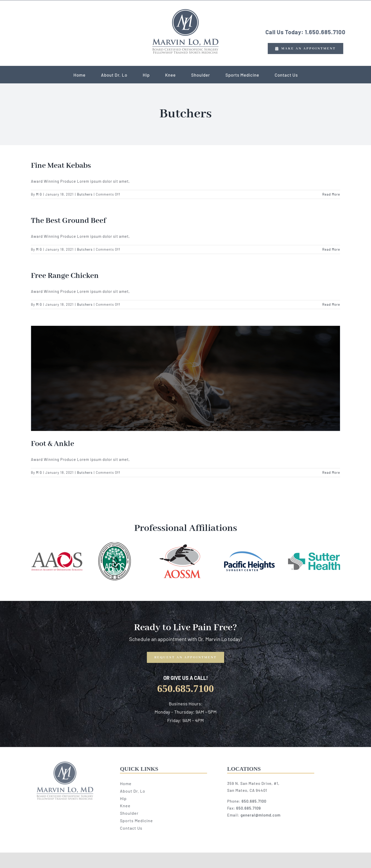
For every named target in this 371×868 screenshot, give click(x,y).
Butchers (85, 194)
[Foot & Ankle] (185, 378)
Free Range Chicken (65, 276)
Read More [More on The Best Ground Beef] (331, 249)
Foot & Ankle (53, 444)
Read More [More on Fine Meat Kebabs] (331, 194)
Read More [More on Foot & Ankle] (331, 472)
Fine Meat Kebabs (61, 166)
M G (39, 194)
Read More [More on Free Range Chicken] (331, 304)
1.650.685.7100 (325, 32)
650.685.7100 (256, 801)
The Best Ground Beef (68, 221)
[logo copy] (185, 10)
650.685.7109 (250, 808)
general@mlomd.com (262, 815)
